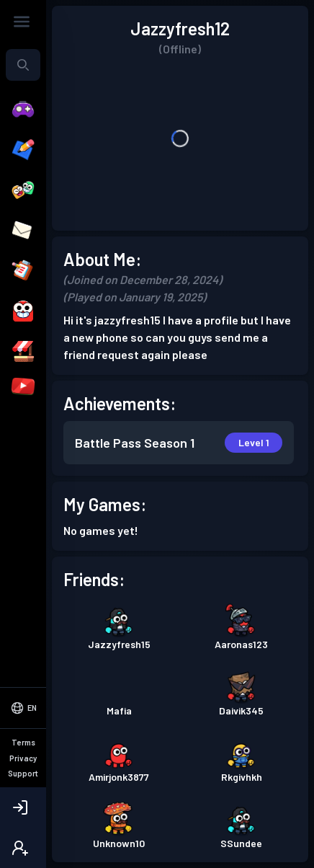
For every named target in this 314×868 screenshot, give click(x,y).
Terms (23, 742)
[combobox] (23, 65)
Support (23, 773)
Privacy (23, 758)
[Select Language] (23, 708)
